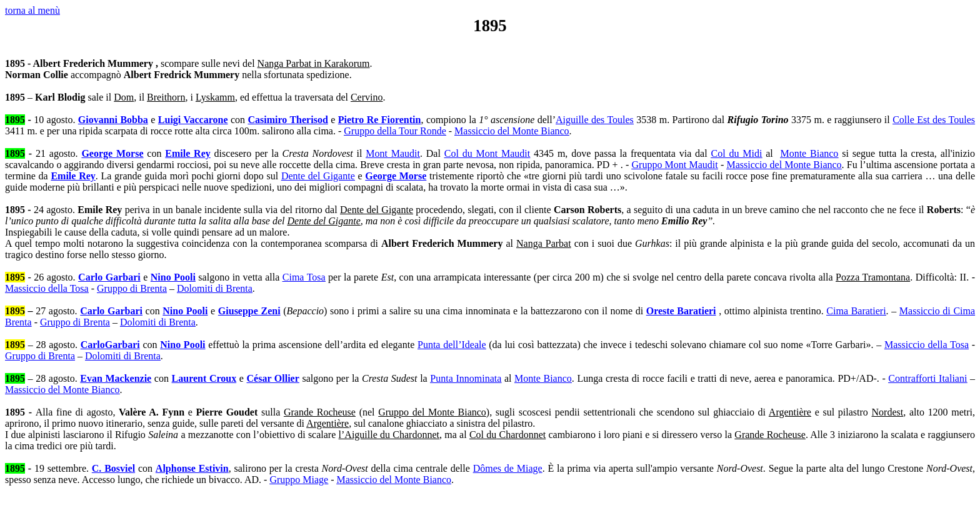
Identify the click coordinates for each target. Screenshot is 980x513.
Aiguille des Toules (595, 120)
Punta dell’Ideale (452, 345)
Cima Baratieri (856, 311)
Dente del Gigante (318, 176)
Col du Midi (736, 153)
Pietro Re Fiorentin (380, 120)
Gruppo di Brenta (132, 288)
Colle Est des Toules (934, 120)
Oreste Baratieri (681, 311)
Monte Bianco (809, 153)
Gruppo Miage (299, 480)
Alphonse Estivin (192, 468)
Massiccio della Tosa (47, 288)
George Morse (112, 153)
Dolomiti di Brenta (215, 288)
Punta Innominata (466, 378)
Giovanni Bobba (113, 120)
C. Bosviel (113, 468)
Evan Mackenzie (116, 378)
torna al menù (32, 10)
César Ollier (273, 378)
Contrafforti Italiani (927, 378)
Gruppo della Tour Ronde (395, 131)
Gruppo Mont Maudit (675, 165)
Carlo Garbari (109, 277)
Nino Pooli (173, 277)
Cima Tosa (304, 277)
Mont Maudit (393, 153)
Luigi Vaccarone (193, 120)
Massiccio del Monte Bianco (512, 131)
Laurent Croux (204, 378)
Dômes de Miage (508, 468)
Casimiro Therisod (288, 120)
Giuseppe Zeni (249, 311)
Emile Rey (187, 153)
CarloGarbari (110, 345)
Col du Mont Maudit (487, 153)
